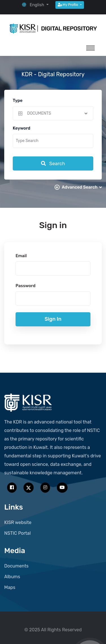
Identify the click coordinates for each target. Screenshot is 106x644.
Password (25, 286)
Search (53, 163)
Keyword (21, 128)
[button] (35, 5)
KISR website (18, 522)
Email (21, 256)
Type (18, 101)
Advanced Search (82, 187)
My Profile (68, 5)
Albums (12, 577)
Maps (10, 587)
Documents (16, 566)
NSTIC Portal (18, 533)
